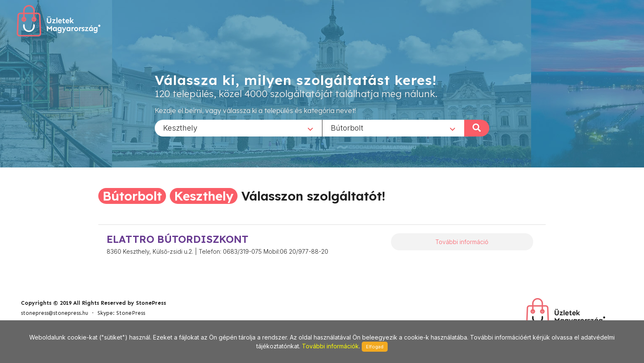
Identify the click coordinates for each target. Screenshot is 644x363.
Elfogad (375, 347)
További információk (330, 346)
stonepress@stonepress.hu (55, 313)
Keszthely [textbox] (180, 127)
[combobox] (238, 128)
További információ (462, 242)
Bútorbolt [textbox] (347, 127)
